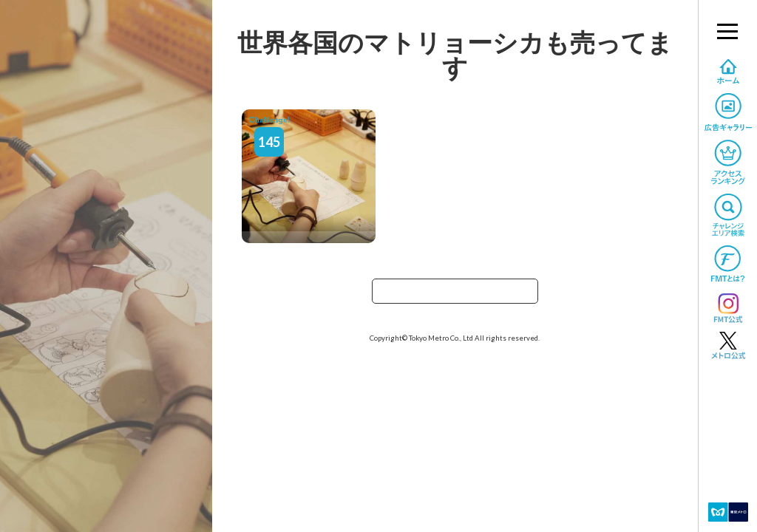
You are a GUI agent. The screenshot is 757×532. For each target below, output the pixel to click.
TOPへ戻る (455, 296)
